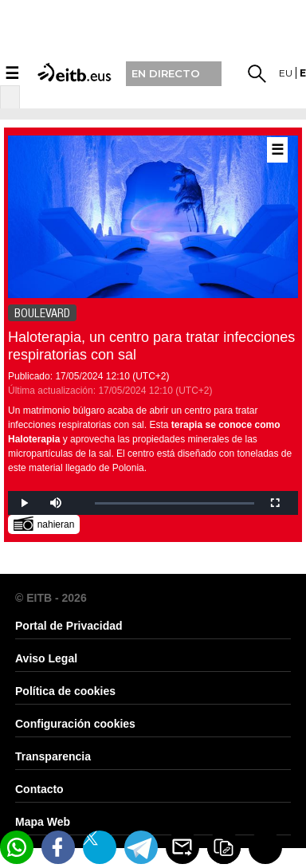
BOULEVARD (42, 313)
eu (286, 73)
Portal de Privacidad (69, 626)
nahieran (44, 523)
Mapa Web (43, 822)
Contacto (39, 789)
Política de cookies (65, 691)
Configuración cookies (75, 724)
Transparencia (53, 756)
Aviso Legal (46, 658)
